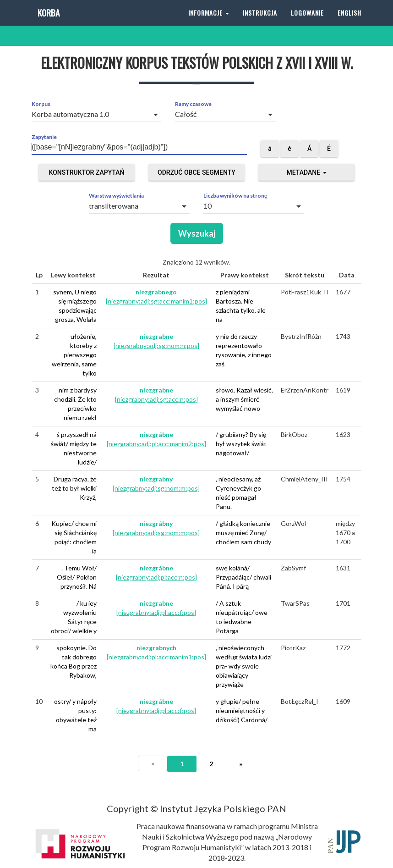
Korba (48, 23)
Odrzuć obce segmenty (196, 172)
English (349, 23)
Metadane (306, 172)
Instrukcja (260, 23)
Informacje (209, 23)
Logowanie (307, 23)
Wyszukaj (197, 233)
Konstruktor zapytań (87, 172)
